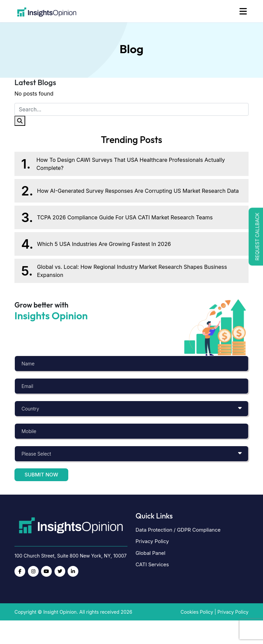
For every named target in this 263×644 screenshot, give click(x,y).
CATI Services (152, 564)
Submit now (41, 475)
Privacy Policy (152, 541)
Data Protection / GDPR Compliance (178, 530)
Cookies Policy (197, 612)
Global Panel (151, 553)
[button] (256, 237)
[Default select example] (131, 409)
